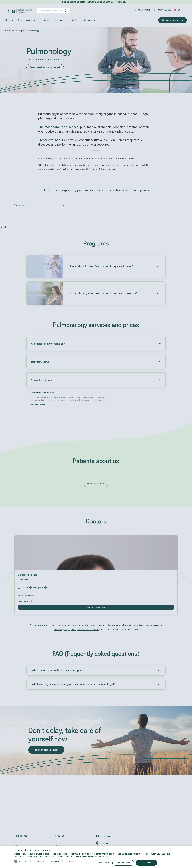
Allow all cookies (150, 863)
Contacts (18, 846)
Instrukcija (123, 2)
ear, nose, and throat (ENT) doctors (89, 630)
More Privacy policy (103, 856)
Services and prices (26, 20)
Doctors (9, 20)
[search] (65, 11)
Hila (7, 31)
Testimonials (61, 20)
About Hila (59, 841)
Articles (75, 20)
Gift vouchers (89, 20)
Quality (58, 846)
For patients (45, 20)
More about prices (38, 405)
